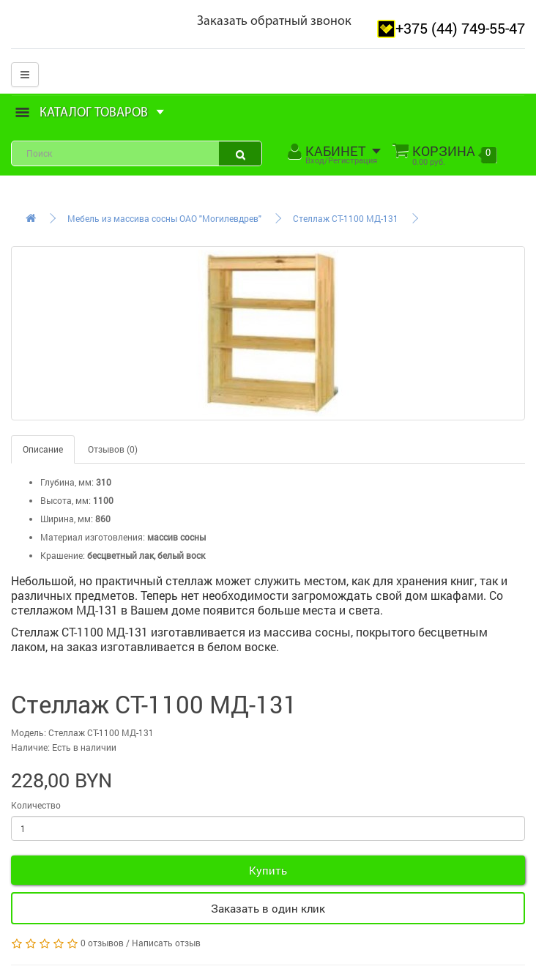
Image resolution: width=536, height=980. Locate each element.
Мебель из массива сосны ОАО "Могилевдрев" (164, 218)
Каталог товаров (90, 113)
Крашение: (63, 555)
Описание (43, 449)
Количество (36, 805)
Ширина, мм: (67, 519)
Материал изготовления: (93, 537)
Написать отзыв (166, 943)
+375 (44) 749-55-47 (460, 28)
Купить (268, 870)
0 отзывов (102, 943)
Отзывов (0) (113, 449)
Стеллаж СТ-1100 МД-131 (346, 218)
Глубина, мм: (67, 482)
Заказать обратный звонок (274, 22)
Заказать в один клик (268, 908)
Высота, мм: (66, 500)
